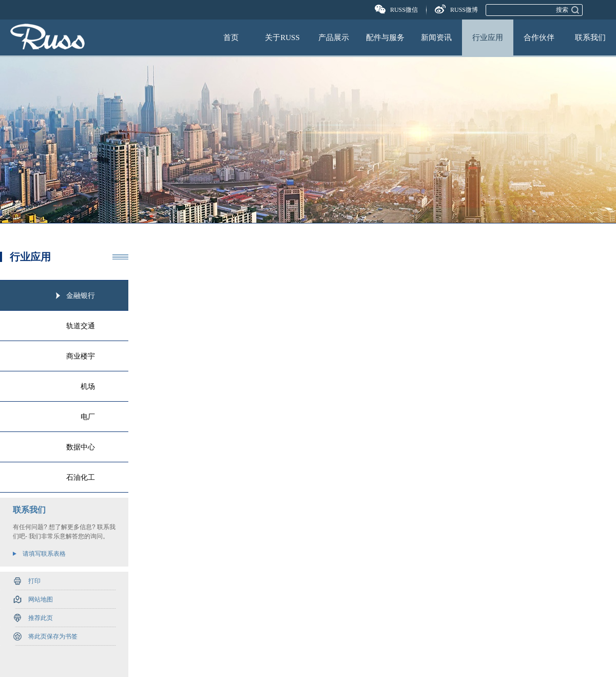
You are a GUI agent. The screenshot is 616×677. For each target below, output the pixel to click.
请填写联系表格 (44, 554)
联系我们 (590, 37)
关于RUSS (282, 37)
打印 (34, 581)
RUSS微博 (464, 10)
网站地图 (41, 599)
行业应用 (488, 37)
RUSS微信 (404, 10)
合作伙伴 (539, 37)
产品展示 (334, 37)
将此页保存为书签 (53, 636)
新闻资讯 (436, 37)
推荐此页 (41, 618)
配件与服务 (385, 37)
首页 (231, 37)
